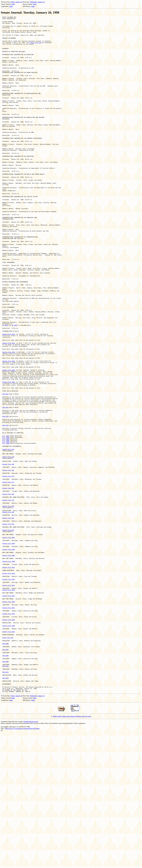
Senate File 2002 (9, 649)
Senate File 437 (8, 575)
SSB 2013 (5, 496)
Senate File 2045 (9, 441)
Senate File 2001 (9, 642)
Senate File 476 (8, 597)
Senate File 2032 (9, 733)
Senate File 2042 (9, 409)
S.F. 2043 (6, 523)
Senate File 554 (8, 633)
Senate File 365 (8, 554)
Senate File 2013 (9, 685)
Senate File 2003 (9, 656)
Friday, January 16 (17, 2)
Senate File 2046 (9, 455)
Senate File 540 (8, 626)
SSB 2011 (5, 470)
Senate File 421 (8, 568)
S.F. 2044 (6, 525)
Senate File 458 (8, 590)
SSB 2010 (5, 796)
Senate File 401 (8, 561)
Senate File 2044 (9, 430)
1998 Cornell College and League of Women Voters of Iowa (72, 852)
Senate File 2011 (9, 678)
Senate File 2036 (9, 741)
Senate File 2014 (9, 692)
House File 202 (36, 48)
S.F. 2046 (6, 529)
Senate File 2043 (9, 419)
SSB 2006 (5, 769)
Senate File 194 (8, 536)
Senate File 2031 (9, 726)
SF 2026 (14, 387)
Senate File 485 (8, 611)
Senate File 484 (8, 604)
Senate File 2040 (9, 748)
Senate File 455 (8, 583)
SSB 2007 (5, 776)
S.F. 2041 (6, 520)
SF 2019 (5, 387)
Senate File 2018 (9, 705)
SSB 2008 (5, 784)
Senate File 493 (8, 619)
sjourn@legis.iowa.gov (31, 857)
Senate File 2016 (9, 699)
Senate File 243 (8, 545)
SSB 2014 (5, 507)
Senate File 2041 (9, 398)
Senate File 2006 (9, 663)
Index (13, 4)
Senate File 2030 (9, 719)
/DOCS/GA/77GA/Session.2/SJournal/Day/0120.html (22, 864)
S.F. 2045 (6, 527)
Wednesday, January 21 (37, 2)
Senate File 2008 (9, 671)
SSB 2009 (5, 791)
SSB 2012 (5, 486)
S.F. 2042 (6, 522)
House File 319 (8, 762)
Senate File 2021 (9, 712)
